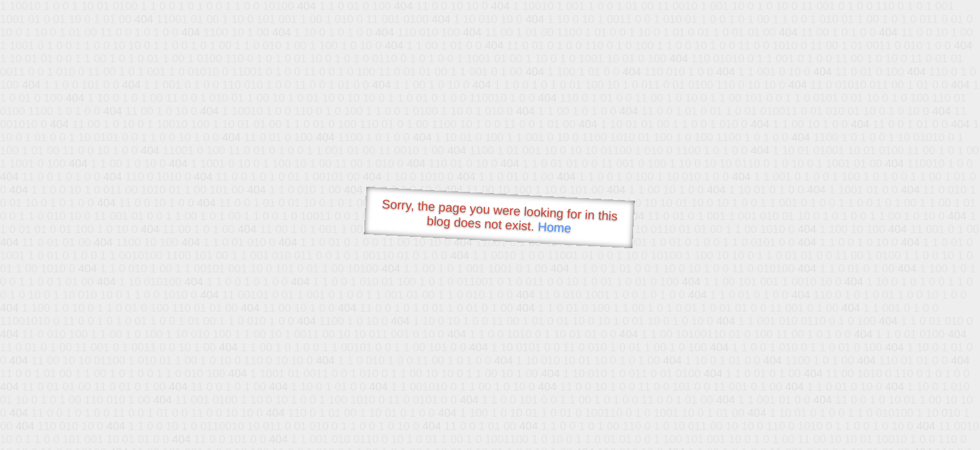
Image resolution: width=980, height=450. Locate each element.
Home (554, 227)
